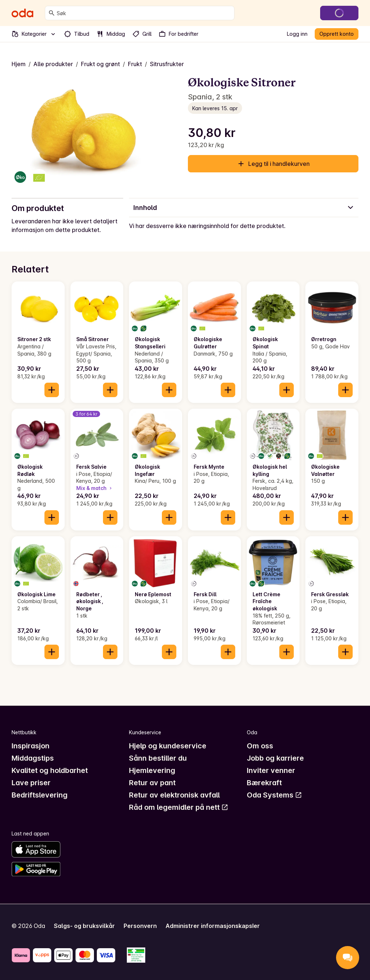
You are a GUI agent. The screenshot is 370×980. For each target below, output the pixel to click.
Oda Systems (274, 795)
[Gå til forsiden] (22, 13)
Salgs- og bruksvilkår (84, 926)
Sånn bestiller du (158, 758)
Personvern (140, 926)
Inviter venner (271, 770)
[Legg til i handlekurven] (52, 390)
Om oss (260, 746)
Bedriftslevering (40, 795)
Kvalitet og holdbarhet (50, 770)
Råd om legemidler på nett (179, 807)
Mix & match (95, 488)
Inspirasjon (31, 746)
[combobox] (144, 13)
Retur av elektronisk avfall (174, 795)
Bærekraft (264, 783)
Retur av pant (152, 783)
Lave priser (31, 783)
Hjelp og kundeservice (168, 746)
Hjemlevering (152, 770)
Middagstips (33, 758)
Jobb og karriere (275, 758)
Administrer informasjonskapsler (213, 926)
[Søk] (52, 13)
